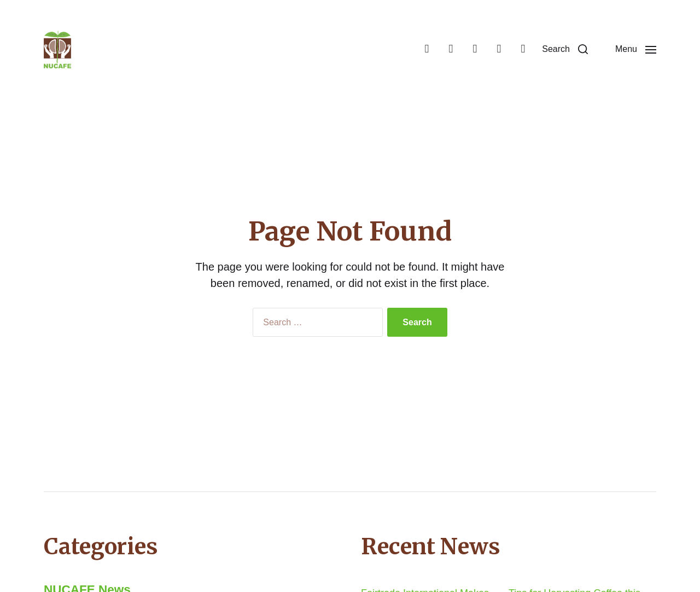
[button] (565, 49)
